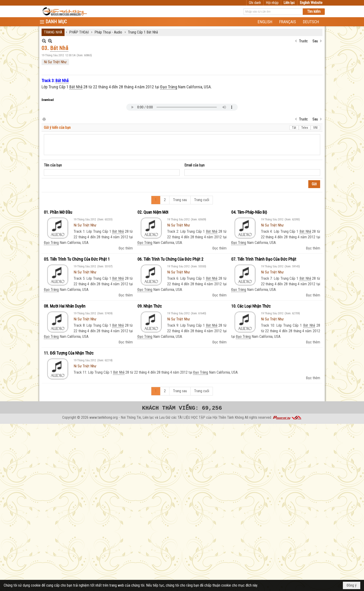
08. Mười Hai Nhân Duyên (65, 306)
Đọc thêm (126, 248)
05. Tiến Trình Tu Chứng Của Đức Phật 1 (77, 259)
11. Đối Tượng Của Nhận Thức (69, 353)
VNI (315, 128)
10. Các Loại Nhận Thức (251, 306)
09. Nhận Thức (150, 306)
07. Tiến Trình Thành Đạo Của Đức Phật (264, 259)
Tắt (294, 128)
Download (48, 100)
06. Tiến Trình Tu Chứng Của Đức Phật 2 (170, 259)
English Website (311, 3)
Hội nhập (272, 3)
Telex (305, 128)
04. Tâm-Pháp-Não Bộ (249, 212)
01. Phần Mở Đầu (58, 212)
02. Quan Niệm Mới (153, 212)
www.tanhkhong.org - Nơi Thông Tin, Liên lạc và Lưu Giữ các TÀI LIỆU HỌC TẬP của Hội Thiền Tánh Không (167, 417)
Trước (303, 41)
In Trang (44, 119)
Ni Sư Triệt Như (55, 62)
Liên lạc (289, 3)
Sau (315, 41)
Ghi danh (255, 3)
